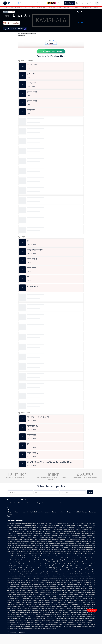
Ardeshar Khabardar (46, 617)
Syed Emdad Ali (30, 594)
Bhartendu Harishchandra (86, 578)
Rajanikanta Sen (61, 532)
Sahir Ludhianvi (76, 7)
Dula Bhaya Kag (78, 606)
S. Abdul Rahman (25, 538)
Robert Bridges (70, 588)
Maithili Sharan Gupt (16, 600)
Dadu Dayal (43, 574)
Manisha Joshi (51, 606)
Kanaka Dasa (85, 529)
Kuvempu (40, 532)
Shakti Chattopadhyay (37, 598)
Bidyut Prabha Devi (87, 544)
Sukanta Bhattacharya (51, 600)
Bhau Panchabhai (42, 542)
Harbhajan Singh (15, 584)
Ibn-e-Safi (54, 532)
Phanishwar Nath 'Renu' (42, 578)
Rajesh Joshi (87, 538)
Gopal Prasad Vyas (69, 568)
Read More (51, 43)
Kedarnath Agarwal (73, 578)
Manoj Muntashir (39, 627)
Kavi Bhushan (17, 578)
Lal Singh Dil (53, 582)
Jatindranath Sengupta (73, 594)
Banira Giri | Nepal (64, 625)
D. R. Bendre (33, 532)
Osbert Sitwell (50, 580)
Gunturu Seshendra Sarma (66, 564)
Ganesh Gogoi (36, 529)
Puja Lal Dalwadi (32, 608)
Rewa (54, 512)
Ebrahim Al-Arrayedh (17, 582)
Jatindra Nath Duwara (52, 550)
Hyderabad (33, 512)
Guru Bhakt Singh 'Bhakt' (41, 523)
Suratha (46, 544)
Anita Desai (51, 554)
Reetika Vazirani (70, 540)
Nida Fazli (26, 582)
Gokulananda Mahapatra (78, 546)
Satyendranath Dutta (35, 554)
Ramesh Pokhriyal (71, 532)
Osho (68, 582)
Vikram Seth (43, 556)
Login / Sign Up (90, 3)
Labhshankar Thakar (59, 604)
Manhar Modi (74, 602)
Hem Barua (77, 588)
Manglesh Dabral (25, 574)
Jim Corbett (14, 534)
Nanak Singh (13, 586)
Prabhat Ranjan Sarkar (19, 594)
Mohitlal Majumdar (38, 596)
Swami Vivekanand (75, 550)
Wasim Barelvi (60, 562)
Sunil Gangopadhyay (87, 592)
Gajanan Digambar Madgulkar (29, 542)
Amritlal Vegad (69, 548)
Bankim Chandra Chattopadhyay (72, 610)
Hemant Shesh (19, 564)
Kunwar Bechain (34, 623)
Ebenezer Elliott (15, 623)
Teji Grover (35, 560)
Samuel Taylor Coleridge (25, 534)
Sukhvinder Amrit (79, 582)
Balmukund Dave (40, 612)
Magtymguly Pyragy (41, 572)
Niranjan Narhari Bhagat (69, 614)
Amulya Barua (58, 529)
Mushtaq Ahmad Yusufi (64, 566)
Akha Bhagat (57, 614)
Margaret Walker (50, 548)
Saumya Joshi (23, 604)
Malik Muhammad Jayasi (84, 576)
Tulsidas (70, 529)
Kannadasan (75, 538)
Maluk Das (50, 574)
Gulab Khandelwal (87, 560)
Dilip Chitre (17, 536)
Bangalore (40, 512)
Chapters (33, 3)
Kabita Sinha (86, 590)
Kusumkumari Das (40, 594)
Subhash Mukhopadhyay (32, 592)
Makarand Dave (84, 617)
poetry (51, 40)
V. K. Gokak (26, 532)
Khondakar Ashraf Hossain (84, 556)
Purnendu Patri (14, 596)
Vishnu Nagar (13, 572)
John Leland (41, 590)
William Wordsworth (28, 600)
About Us (9, 503)
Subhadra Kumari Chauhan (74, 627)
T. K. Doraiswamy (81, 572)
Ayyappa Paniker (65, 534)
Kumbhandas (71, 572)
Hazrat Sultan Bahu (24, 588)
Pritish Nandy (87, 621)
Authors (39, 3)
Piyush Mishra (31, 621)
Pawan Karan (60, 556)
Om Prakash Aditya (77, 560)
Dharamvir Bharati (30, 7)
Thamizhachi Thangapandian (71, 536)
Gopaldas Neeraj (16, 617)
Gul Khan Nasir (65, 574)
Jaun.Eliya (66, 7)
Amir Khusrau (47, 532)
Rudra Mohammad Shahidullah (31, 556)
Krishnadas (21, 572)
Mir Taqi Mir (73, 562)
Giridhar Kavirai (75, 574)
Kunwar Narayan (23, 580)
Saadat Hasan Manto (60, 576)
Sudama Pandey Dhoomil (45, 560)
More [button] (60, 3)
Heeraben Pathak (56, 602)
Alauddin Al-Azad (40, 552)
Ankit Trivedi (80, 604)
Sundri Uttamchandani (17, 548)
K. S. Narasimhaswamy (16, 532)
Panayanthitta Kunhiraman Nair (80, 566)
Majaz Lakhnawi (68, 570)
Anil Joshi (63, 612)
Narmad (28, 612)
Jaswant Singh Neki (34, 582)
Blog (39, 503)
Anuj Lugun (18, 550)
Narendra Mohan (83, 525)
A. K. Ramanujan (32, 544)
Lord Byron (13, 590)
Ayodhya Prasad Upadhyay (51, 598)
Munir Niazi (23, 584)
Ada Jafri (67, 562)
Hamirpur (84, 512)
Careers (52, 503)
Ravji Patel (68, 604)
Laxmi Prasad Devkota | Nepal (50, 625)
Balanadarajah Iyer (43, 562)
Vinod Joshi (25, 606)
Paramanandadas (62, 572)
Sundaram (84, 612)
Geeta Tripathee (86, 552)
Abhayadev (44, 554)
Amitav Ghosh (35, 546)
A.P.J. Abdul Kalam (57, 610)
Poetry (5, 12)
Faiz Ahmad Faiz (48, 568)
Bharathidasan (18, 540)
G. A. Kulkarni (67, 546)
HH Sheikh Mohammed (37, 576)
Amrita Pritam (41, 7)
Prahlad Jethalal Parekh (74, 608)
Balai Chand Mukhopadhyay (43, 536)
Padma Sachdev (57, 590)
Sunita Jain (24, 544)
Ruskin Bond (89, 570)
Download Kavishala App (54, 7)
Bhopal (69, 512)
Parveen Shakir (33, 562)
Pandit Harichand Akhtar (81, 523)
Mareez (37, 606)
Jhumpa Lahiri (44, 546)
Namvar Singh (77, 527)
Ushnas (33, 612)
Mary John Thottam (60, 554)
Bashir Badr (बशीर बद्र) (51, 627)
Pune (17, 512)
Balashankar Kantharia (53, 619)
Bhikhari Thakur (79, 568)
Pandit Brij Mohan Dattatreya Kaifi (41, 525)
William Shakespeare (60, 623)
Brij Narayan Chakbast (18, 525)
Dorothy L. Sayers (43, 558)
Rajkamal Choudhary (34, 580)
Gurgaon (10, 512)
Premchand (48, 590)
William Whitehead (39, 600)
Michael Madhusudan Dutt (47, 592)
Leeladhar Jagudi (35, 564)
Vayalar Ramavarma (54, 534)
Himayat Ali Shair (53, 542)
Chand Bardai (19, 576)
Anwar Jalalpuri (78, 548)
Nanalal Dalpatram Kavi (63, 621)
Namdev (32, 552)
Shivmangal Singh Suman (67, 523)
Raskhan (51, 578)
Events (28, 3)
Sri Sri (72, 582)
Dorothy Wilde (27, 546)
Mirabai (12, 576)
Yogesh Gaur (78, 564)
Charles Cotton (38, 586)
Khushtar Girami (29, 523)
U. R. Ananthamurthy (82, 532)
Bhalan (74, 604)
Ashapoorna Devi (50, 594)
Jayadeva (65, 529)
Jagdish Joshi (15, 604)
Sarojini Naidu (60, 552)
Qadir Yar (56, 586)
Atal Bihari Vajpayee (47, 623)
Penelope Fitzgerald (47, 586)
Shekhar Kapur (71, 554)
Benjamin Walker (18, 527)
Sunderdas (16, 574)
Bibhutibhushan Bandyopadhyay (50, 527)
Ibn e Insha (41, 570)
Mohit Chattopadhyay (44, 602)
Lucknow (47, 512)
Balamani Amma (57, 536)
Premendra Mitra (62, 596)
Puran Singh (62, 586)
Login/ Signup (92, 610)
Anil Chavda (32, 606)
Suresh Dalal (69, 612)
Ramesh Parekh (58, 617)
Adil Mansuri (43, 606)
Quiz (44, 3)
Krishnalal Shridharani (24, 614)
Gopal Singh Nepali (26, 560)
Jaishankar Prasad (81, 598)
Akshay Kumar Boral (85, 594)
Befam (39, 608)
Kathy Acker (34, 590)
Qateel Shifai (59, 546)
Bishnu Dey (62, 598)
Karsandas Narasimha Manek (18, 612)
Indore (62, 512)
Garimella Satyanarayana (65, 542)
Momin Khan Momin (64, 550)
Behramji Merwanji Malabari (20, 610)
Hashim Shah (20, 586)
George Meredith (52, 572)
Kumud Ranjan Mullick (50, 596)
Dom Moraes (27, 564)
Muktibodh (68, 580)
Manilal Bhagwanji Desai (38, 614)
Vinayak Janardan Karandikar (64, 544)
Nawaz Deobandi (60, 540)
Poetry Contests (8, 7)
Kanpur (10, 514)
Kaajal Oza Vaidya (68, 606)
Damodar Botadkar (16, 619)
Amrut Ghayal (18, 606)
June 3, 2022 (79, 23)
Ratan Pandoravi (20, 523)
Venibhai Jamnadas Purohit (52, 612)
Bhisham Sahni (11, 523)
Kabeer (69, 623)
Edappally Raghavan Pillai (22, 552)
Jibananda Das (62, 600)
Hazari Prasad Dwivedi (79, 570)
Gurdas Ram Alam (61, 582)
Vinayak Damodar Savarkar (18, 566)
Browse (22, 3)
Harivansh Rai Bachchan (82, 580)
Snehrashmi (63, 608)
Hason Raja (71, 596)
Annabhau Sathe (77, 544)
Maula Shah (56, 584)
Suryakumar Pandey (32, 602)
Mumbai (25, 512)
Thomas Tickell (61, 588)
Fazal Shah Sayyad (65, 584)
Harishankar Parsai (75, 558)
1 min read (11, 12)
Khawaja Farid (80, 586)
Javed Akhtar (52, 544)
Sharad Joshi (24, 570)
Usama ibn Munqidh (86, 550)
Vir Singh (86, 586)
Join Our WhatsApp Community (51, 51)
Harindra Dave (77, 612)
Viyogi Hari (26, 576)
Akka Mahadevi (77, 529)
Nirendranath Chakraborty (18, 592)
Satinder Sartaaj (44, 582)
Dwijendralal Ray (60, 592)
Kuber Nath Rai (52, 562)
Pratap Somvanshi (87, 623)
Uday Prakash (49, 576)
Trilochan (23, 536)
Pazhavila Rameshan (55, 558)
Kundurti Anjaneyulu (75, 534)
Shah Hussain (15, 588)
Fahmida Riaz (13, 529)
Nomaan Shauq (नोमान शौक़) (31, 629)
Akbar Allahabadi (24, 562)
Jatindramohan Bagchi (81, 596)
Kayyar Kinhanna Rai (66, 560)
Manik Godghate (85, 534)
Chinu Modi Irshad (84, 602)
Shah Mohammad (71, 586)
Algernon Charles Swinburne (30, 619)
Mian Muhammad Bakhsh (37, 588)
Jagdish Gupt (87, 568)
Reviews (45, 503)
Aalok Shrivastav (16, 570)
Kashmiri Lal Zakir (60, 548)
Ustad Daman (87, 582)
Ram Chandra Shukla (42, 566)
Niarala (73, 580)
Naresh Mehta (63, 578)
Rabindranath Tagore (19, 602)
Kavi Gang (57, 574)
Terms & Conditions (20, 503)
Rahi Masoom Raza (77, 621)
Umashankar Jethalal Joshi (71, 617)
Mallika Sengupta (70, 598)
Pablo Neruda (26, 590)
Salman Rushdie (52, 556)
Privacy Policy (31, 503)
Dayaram (79, 614)
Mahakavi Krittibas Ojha (16, 598)
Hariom (84, 627)
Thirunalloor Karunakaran (38, 550)
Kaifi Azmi (89, 627)
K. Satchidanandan (31, 566)
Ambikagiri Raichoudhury (25, 529)
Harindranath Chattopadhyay (83, 554)
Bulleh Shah (53, 588)
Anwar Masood (31, 584)
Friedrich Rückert (35, 574)
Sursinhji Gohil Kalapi (71, 619)
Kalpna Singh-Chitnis (53, 564)
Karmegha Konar (85, 536)
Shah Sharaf (87, 584)
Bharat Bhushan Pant (20, 621)
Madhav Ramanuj (48, 604)
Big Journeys (19, 7)
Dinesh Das (58, 594)
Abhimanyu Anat (87, 562)
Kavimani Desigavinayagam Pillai (60, 538)
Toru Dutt (19, 590)
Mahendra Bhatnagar (23, 554)
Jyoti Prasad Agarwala (70, 556)
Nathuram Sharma (37, 568)
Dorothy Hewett (33, 570)
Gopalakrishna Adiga (38, 534)
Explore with (15, 29)
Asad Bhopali (89, 546)
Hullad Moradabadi (87, 564)
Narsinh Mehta (42, 619)
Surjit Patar (38, 584)
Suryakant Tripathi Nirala (48, 540)
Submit (90, 492)
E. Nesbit (43, 580)
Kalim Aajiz (60, 570)
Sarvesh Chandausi (26, 568)
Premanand (49, 614)
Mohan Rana (84, 558)
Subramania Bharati (28, 540)
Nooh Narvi (18, 568)
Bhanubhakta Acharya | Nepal (79, 625)
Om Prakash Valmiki (70, 552)
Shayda (41, 604)
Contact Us (60, 503)
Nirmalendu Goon (76, 592)
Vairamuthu (40, 544)
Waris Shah (47, 588)
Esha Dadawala (59, 606)
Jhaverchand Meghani (83, 619)
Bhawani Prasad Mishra (17, 627)
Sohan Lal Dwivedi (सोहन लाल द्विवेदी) (47, 629)
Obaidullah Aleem (29, 572)
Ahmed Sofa (85, 527)
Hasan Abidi (41, 548)
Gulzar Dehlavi (65, 558)
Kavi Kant (62, 619)
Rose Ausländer (71, 576)
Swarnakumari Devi (50, 552)
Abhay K (64, 594)
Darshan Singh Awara (77, 584)
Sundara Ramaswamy (40, 538)
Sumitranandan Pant (50, 570)
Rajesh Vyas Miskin (33, 604)
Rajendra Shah (86, 614)
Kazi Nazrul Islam (72, 600)
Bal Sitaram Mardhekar (79, 542)
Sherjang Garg (30, 536)
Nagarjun (79, 552)
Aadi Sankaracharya (17, 546)
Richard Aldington (28, 548)
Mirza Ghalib (62, 627)
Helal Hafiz (68, 592)
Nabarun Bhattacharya (64, 525)
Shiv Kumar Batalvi (47, 584)
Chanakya (89, 572)
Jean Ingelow (25, 623)
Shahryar (79, 562)
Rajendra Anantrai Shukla (18, 608)
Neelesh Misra (14, 629)
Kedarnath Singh (40, 621)
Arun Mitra (29, 596)
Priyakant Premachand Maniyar (31, 617)
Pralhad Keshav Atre (32, 558)
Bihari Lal (57, 578)
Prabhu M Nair (14, 580)
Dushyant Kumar (87, 7)
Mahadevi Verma (51, 621)
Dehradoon (92, 512)
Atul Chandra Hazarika (47, 529)
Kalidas (36, 548)
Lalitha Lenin (37, 540)
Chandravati (22, 596)
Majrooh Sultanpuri (58, 568)
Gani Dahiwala (87, 604)
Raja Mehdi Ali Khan (66, 527)
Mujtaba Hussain (79, 540)
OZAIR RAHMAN (82, 600)
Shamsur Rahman (67, 590)
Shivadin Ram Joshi (16, 560)
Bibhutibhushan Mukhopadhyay (32, 527)
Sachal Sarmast (29, 586)
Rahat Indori (51, 546)
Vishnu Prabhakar (17, 556)
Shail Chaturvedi (53, 566)
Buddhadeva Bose (77, 590)
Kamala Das (44, 564)
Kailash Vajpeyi (56, 560)
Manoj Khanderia (33, 610)
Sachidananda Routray (86, 574)
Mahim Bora (86, 548)
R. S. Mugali (87, 540)
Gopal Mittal (54, 525)
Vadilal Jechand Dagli (44, 610)
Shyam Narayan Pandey (28, 578)
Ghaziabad (77, 512)
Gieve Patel (28, 525)
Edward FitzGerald (20, 558)
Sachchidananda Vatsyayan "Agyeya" (20, 625)
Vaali (80, 538)
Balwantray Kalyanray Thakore (50, 608)
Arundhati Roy (74, 525)
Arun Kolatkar (17, 544)
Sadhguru (20, 629)
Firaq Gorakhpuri (36, 625)
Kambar (46, 534)
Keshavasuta (16, 542)
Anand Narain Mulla (54, 523)
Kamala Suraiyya (27, 550)
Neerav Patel (66, 602)
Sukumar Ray (27, 598)
